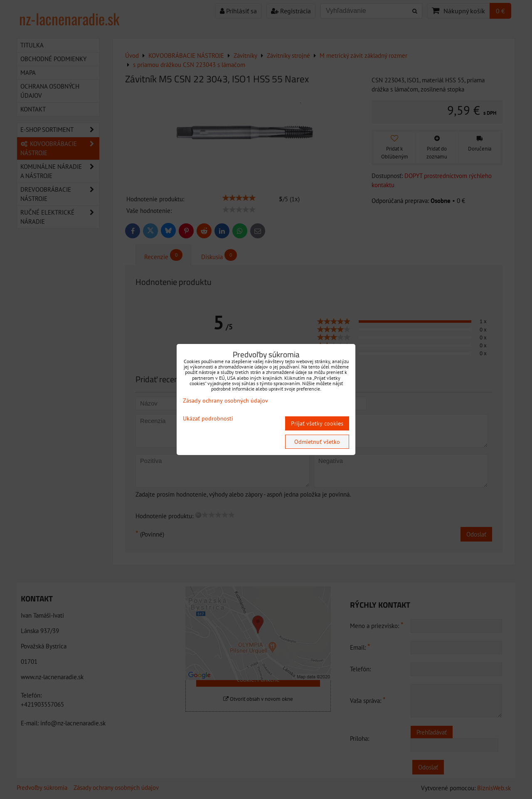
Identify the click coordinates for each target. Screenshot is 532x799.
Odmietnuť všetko (317, 442)
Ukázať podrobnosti (208, 419)
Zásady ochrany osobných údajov (225, 401)
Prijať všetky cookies (317, 423)
